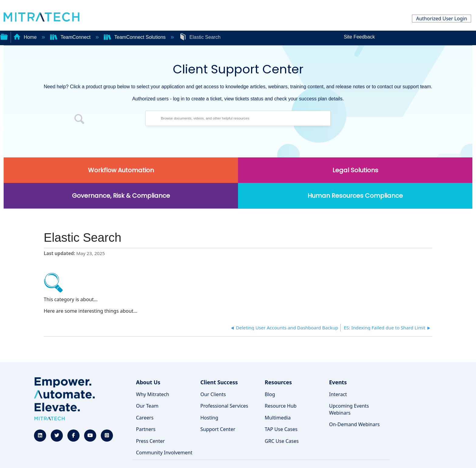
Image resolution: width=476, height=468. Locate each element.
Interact (338, 394)
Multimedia (278, 418)
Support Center (218, 429)
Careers (145, 418)
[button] (80, 120)
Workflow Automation (121, 170)
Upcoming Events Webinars (349, 409)
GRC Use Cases (282, 441)
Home (26, 37)
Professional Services (224, 406)
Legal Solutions (355, 170)
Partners (146, 429)
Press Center (150, 441)
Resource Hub (281, 406)
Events (338, 382)
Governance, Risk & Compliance (121, 196)
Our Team (147, 406)
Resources (278, 382)
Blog (270, 394)
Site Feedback (359, 37)
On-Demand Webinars (354, 424)
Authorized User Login (442, 19)
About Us (148, 382)
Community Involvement (164, 453)
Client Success (219, 382)
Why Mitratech (153, 394)
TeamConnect (71, 37)
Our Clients (213, 394)
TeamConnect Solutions (135, 37)
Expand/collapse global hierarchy (4, 36)
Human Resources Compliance (355, 196)
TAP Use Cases (281, 429)
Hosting (209, 418)
